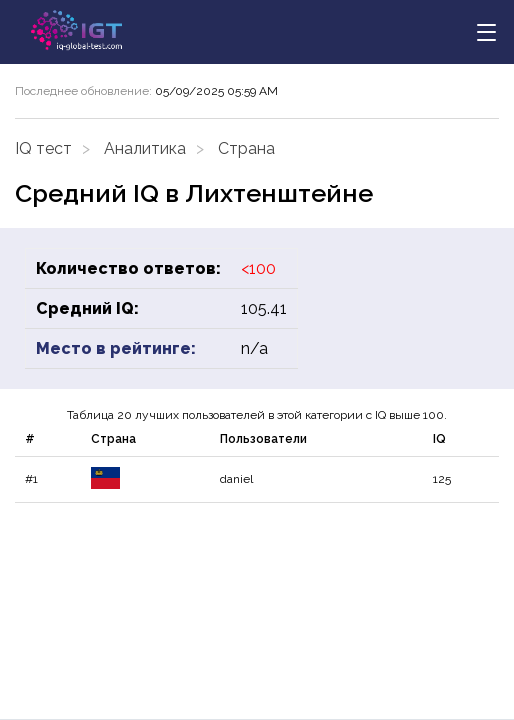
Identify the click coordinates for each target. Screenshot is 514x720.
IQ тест (43, 148)
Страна (246, 148)
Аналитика (145, 148)
